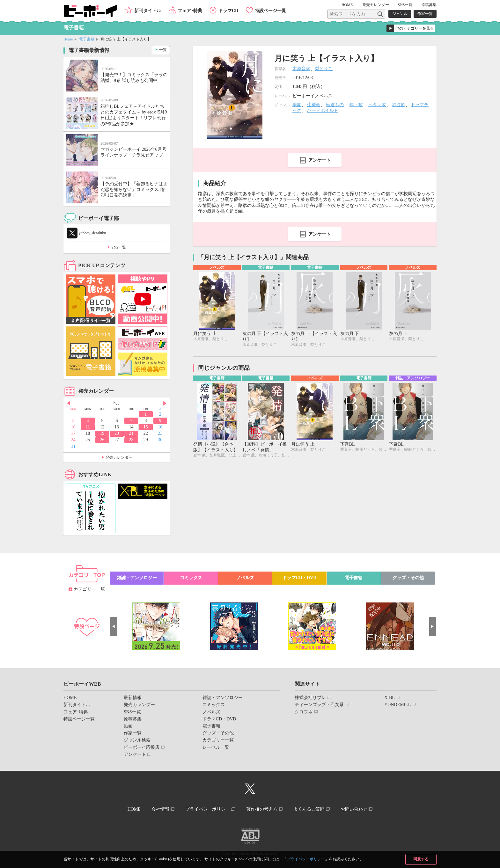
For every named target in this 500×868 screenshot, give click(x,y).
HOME (348, 5)
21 (131, 433)
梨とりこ (324, 69)
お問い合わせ (355, 809)
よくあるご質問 (310, 809)
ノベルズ (245, 578)
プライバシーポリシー (306, 859)
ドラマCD (228, 11)
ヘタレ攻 (377, 105)
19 (102, 433)
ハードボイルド (323, 110)
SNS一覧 (405, 5)
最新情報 (133, 698)
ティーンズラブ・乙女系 (319, 705)
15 (146, 427)
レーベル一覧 (216, 747)
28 (131, 440)
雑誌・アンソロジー (137, 578)
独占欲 (399, 105)
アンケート (320, 160)
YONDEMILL (397, 705)
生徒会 (314, 105)
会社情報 (160, 809)
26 (102, 440)
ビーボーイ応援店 (142, 747)
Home (68, 39)
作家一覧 (425, 14)
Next (165, 403)
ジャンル (400, 14)
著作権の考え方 (262, 809)
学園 (297, 105)
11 (88, 427)
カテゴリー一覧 (89, 589)
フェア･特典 (190, 11)
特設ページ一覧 (270, 11)
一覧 (163, 50)
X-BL (390, 698)
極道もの (335, 105)
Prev (68, 403)
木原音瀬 (301, 69)
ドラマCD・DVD (300, 578)
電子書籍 (87, 39)
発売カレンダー (119, 457)
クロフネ (304, 712)
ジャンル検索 (137, 740)
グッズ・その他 (408, 578)
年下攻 (356, 105)
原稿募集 (429, 5)
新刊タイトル (148, 11)
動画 (128, 726)
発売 (376, 5)
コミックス (191, 578)
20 (117, 433)
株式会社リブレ (310, 698)
